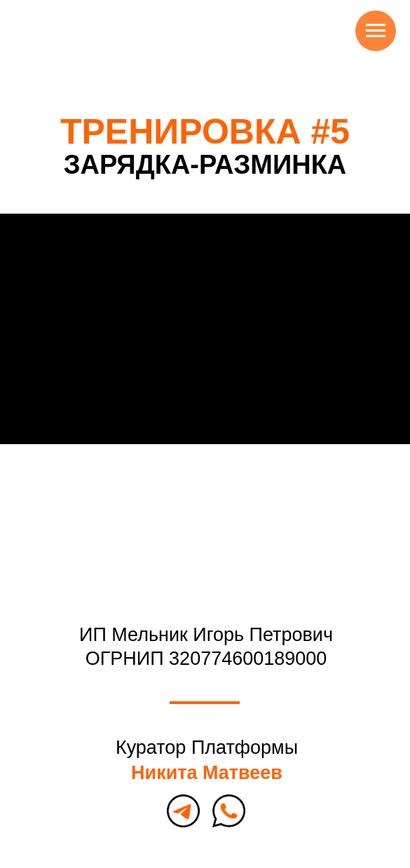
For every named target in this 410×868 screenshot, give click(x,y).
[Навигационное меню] (376, 31)
